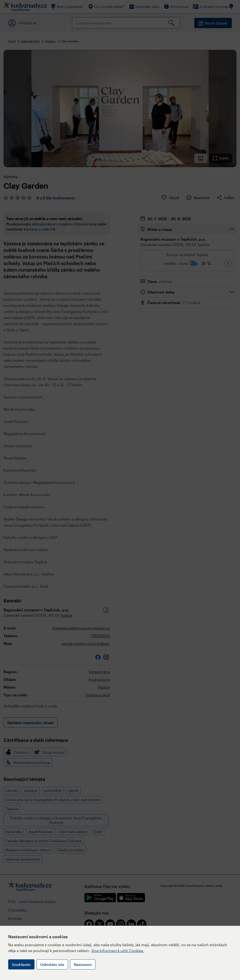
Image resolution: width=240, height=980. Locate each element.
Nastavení (83, 964)
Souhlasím (21, 964)
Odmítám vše (52, 964)
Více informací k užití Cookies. (118, 951)
